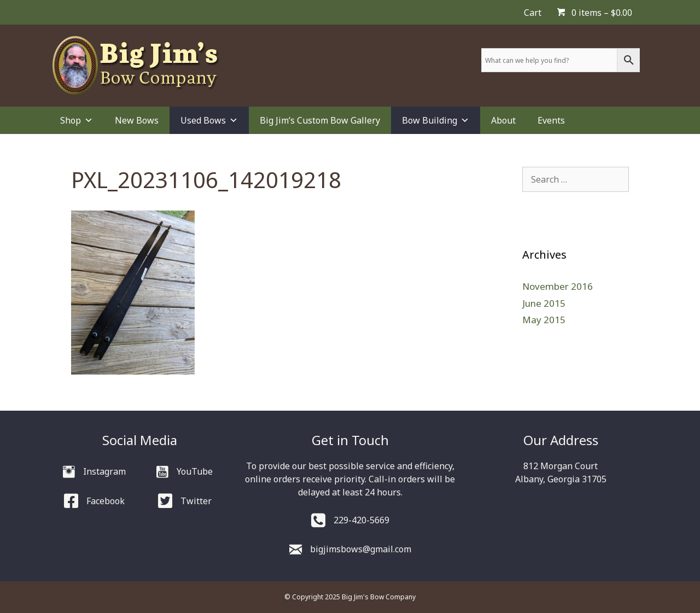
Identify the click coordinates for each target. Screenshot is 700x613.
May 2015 (544, 320)
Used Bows (209, 120)
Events (551, 120)
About (503, 120)
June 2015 (544, 303)
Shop (77, 120)
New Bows (137, 120)
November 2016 (558, 286)
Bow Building (436, 120)
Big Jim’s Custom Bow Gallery (320, 120)
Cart (533, 13)
